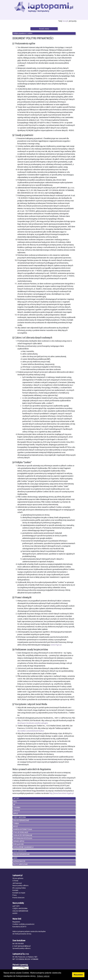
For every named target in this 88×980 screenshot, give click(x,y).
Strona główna (18, 878)
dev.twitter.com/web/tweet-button (31, 731)
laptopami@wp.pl (24, 946)
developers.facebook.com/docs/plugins (33, 723)
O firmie (15, 881)
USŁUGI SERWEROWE (20, 911)
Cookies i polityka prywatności (23, 924)
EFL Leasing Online (19, 888)
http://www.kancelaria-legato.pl (61, 793)
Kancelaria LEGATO (19, 927)
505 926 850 (19, 943)
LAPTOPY (16, 906)
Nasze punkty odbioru (20, 885)
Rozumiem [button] (78, 975)
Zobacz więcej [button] (43, 976)
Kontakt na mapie (19, 893)
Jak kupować (17, 883)
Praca (15, 895)
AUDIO (15, 913)
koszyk (65, 21)
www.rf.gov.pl (56, 645)
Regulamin (16, 922)
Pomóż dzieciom (18, 898)
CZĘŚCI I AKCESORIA (20, 908)
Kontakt (15, 890)
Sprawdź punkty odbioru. (22, 948)
